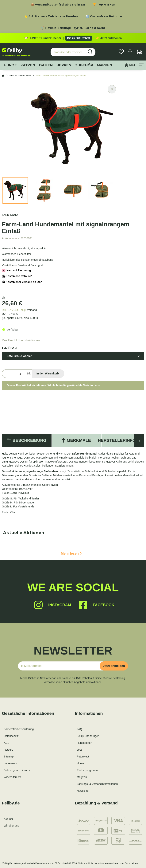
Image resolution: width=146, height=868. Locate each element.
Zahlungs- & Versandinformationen (97, 784)
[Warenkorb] (139, 52)
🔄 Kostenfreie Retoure (104, 16)
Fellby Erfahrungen (88, 736)
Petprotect (83, 757)
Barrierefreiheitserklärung (19, 729)
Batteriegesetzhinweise (17, 770)
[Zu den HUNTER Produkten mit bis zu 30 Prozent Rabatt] (73, 38)
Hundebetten (84, 743)
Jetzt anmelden (114, 666)
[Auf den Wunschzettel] (112, 89)
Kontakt (8, 819)
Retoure (9, 750)
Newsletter (83, 791)
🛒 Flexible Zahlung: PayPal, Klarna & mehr (73, 28)
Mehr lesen (71, 553)
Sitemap (9, 757)
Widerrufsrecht (12, 777)
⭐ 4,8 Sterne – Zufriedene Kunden (51, 16)
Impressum (10, 763)
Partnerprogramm (87, 770)
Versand (32, 310)
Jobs (80, 750)
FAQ (79, 729)
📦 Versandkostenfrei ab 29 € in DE (58, 5)
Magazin (82, 777)
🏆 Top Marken (104, 5)
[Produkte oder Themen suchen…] (68, 52)
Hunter (81, 763)
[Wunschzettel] (121, 52)
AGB (7, 743)
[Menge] (13, 374)
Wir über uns (11, 826)
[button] (130, 52)
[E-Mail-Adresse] (60, 666)
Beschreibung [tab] (27, 440)
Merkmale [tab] (77, 440)
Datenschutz (11, 736)
